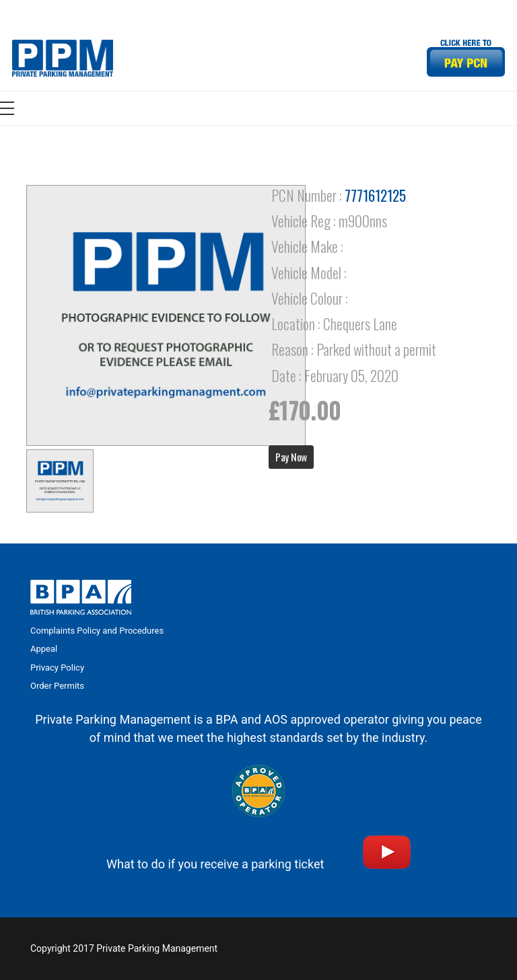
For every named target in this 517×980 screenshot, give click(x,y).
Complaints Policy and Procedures (97, 631)
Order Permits (57, 686)
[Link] (63, 58)
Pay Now (291, 457)
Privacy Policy (57, 668)
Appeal (44, 649)
